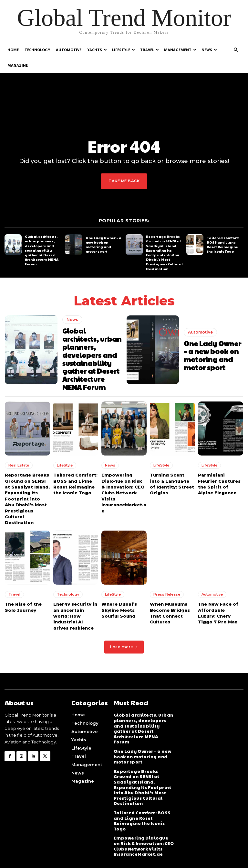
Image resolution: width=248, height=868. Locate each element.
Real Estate (19, 462)
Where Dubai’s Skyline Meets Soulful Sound (119, 606)
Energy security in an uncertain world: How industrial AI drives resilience (75, 612)
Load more (124, 643)
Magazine (18, 65)
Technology (37, 50)
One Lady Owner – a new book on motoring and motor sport (103, 244)
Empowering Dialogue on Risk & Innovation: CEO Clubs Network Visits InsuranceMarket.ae (124, 490)
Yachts (97, 50)
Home (13, 50)
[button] (236, 50)
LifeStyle (124, 50)
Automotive (69, 50)
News (209, 50)
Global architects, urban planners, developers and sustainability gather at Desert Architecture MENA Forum (41, 250)
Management (180, 50)
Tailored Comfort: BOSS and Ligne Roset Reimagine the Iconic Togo (223, 244)
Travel (150, 50)
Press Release (167, 591)
